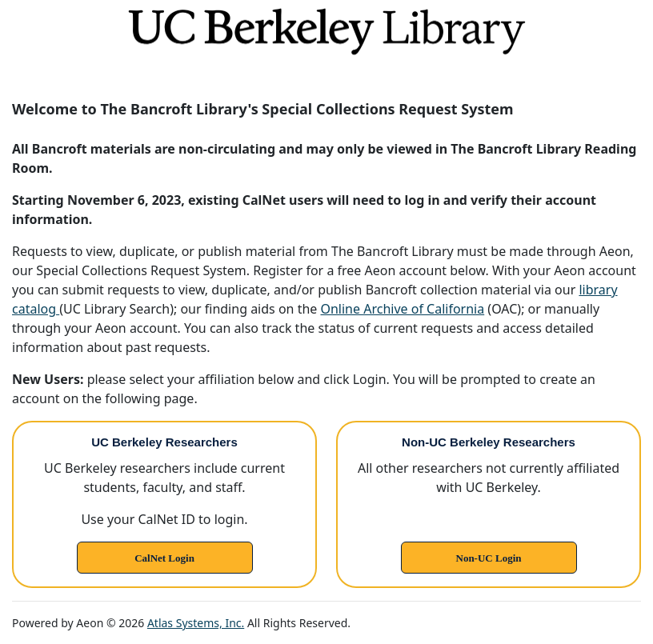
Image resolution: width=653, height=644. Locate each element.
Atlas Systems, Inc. (196, 623)
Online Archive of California (402, 309)
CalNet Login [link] (164, 558)
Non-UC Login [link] (489, 558)
